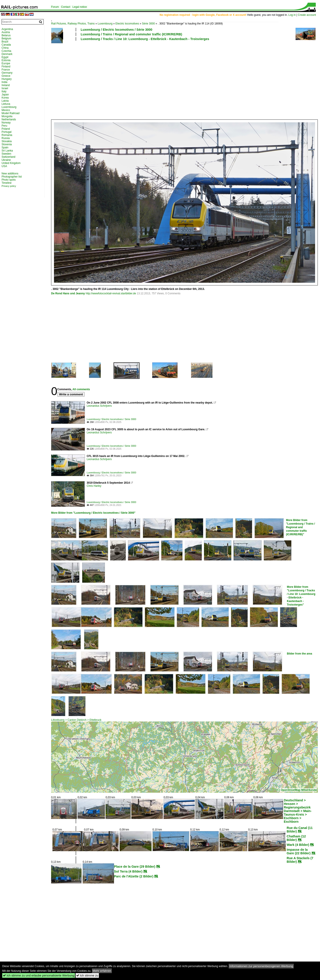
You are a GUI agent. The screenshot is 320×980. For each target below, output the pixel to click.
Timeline (7, 183)
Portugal (7, 132)
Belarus (6, 35)
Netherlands (9, 119)
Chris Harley (94, 486)
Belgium (6, 38)
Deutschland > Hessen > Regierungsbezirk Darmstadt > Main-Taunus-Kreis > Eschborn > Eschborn (298, 811)
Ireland (6, 85)
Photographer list (12, 177)
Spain (5, 148)
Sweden (6, 154)
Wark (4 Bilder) (298, 845)
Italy (4, 91)
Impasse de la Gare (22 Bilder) (299, 851)
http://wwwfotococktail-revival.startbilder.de (111, 293)
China (5, 48)
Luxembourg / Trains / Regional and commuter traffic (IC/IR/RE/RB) (131, 34)
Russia (6, 138)
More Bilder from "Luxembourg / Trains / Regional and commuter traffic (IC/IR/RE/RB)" (300, 527)
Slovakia (7, 141)
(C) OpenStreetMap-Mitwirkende (296, 790)
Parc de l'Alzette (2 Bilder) (134, 876)
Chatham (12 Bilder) (296, 838)
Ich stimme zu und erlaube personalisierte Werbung (39, 975)
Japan (5, 95)
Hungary (7, 79)
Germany (7, 73)
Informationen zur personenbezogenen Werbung (261, 966)
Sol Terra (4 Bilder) (128, 871)
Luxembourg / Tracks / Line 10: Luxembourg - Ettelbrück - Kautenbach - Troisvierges (145, 39)
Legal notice (80, 7)
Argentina (7, 29)
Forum (55, 7)
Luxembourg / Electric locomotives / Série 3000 (116, 30)
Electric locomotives (127, 24)
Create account (307, 15)
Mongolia (7, 116)
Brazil (5, 42)
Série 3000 (148, 24)
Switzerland (8, 157)
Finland (6, 67)
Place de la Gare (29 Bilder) (135, 867)
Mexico (6, 110)
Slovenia (7, 144)
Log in (292, 15)
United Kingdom (11, 163)
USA (4, 166)
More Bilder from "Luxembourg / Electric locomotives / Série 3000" (93, 513)
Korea (5, 98)
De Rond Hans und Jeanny (68, 293)
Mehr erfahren (102, 971)
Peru (4, 126)
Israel (5, 88)
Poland (6, 129)
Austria (6, 32)
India (4, 82)
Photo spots (9, 180)
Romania (7, 135)
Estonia (6, 60)
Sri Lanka (7, 151)
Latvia (5, 101)
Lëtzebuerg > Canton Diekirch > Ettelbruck (76, 720)
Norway (6, 123)
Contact (66, 7)
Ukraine (6, 160)
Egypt (5, 57)
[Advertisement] (183, 80)
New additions (10, 174)
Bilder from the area (299, 654)
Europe (6, 63)
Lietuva (6, 104)
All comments (81, 389)
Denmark (7, 54)
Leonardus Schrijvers (99, 406)
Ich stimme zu (87, 975)
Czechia (6, 51)
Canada (6, 45)
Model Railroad (11, 113)
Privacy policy (9, 186)
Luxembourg (105, 24)
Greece (6, 76)
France (6, 70)
